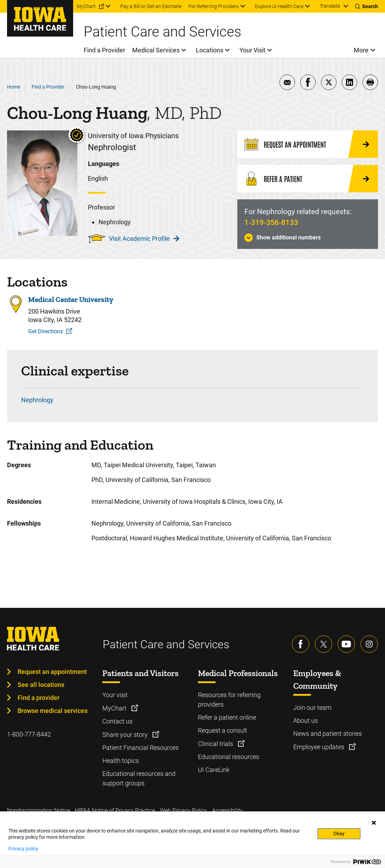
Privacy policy (23, 849)
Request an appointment (52, 672)
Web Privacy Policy (184, 811)
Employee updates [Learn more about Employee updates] (319, 747)
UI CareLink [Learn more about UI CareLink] (214, 770)
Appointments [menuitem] (45, 6)
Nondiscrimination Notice (38, 811)
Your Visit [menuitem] (252, 50)
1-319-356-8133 (271, 223)
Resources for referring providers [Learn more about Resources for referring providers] (229, 700)
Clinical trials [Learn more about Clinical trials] (216, 744)
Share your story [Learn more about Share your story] (126, 735)
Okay (339, 834)
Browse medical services (53, 711)
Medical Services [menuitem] (156, 50)
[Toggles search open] (367, 6)
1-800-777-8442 (29, 734)
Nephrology (37, 400)
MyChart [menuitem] (86, 6)
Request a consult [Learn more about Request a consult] (223, 730)
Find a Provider (48, 87)
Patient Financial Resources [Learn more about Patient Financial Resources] (140, 748)
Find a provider (38, 698)
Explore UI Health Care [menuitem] (279, 6)
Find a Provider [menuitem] (104, 50)
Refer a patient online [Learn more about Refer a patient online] (227, 717)
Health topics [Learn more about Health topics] (121, 761)
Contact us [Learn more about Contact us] (117, 721)
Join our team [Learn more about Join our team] (312, 708)
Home (14, 87)
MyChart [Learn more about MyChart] (115, 708)
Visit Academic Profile (144, 239)
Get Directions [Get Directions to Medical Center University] (46, 331)
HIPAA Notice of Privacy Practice (115, 811)
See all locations (41, 685)
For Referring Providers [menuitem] (214, 6)
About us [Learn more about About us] (306, 721)
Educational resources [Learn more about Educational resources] (229, 757)
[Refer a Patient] (308, 179)
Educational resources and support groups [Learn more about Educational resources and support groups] (139, 778)
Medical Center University (71, 300)
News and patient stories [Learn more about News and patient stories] (328, 734)
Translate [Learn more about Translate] (330, 6)
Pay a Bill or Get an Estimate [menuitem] (151, 6)
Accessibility (227, 811)
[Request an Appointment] (308, 144)
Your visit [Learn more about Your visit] (115, 695)
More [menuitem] (361, 50)
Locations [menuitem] (210, 50)
